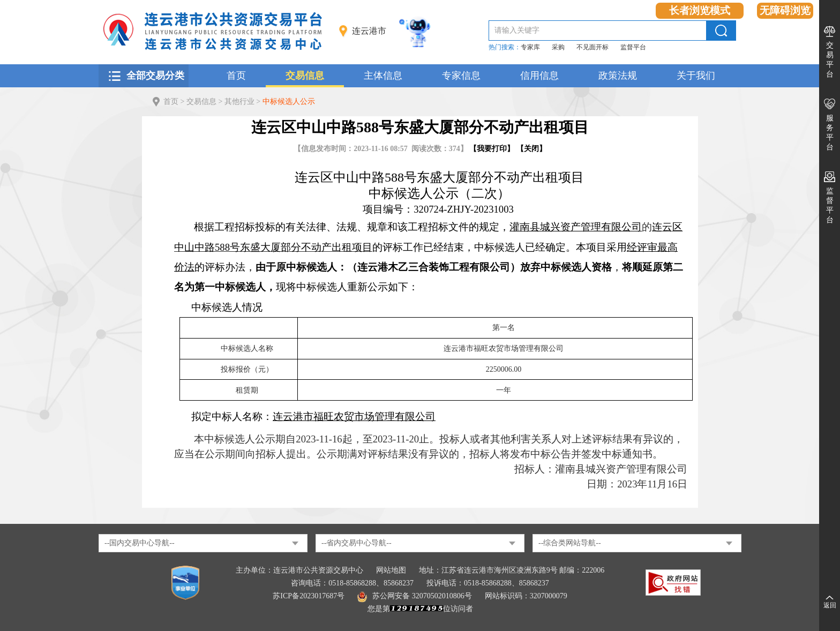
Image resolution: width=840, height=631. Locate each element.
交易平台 (830, 60)
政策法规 (618, 76)
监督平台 (633, 47)
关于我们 (696, 76)
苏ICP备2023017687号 (309, 596)
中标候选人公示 (289, 102)
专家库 (530, 47)
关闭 (531, 149)
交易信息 (305, 76)
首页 (236, 76)
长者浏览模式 (700, 10)
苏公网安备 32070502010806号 (415, 596)
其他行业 (239, 102)
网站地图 (391, 570)
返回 (830, 605)
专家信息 (461, 76)
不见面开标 (592, 47)
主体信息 (383, 76)
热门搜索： (505, 47)
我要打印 (492, 149)
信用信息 (539, 76)
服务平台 (830, 133)
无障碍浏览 (785, 10)
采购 (558, 47)
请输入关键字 (517, 30)
